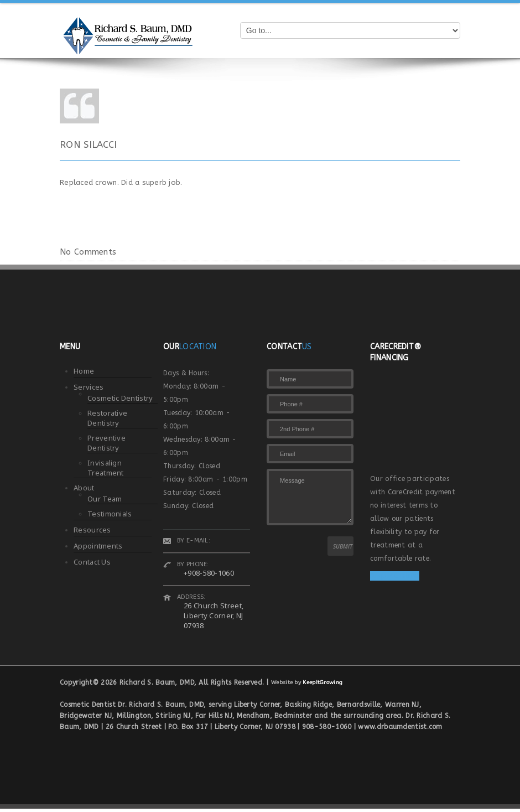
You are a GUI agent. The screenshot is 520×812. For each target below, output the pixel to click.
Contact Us (92, 562)
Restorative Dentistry (107, 418)
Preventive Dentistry (106, 443)
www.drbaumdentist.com (400, 727)
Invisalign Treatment (106, 468)
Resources (92, 530)
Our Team (105, 499)
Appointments (98, 546)
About (84, 488)
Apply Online (395, 576)
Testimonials (110, 514)
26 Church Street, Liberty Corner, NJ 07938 (214, 616)
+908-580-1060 (209, 573)
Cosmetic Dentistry (120, 398)
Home (84, 371)
